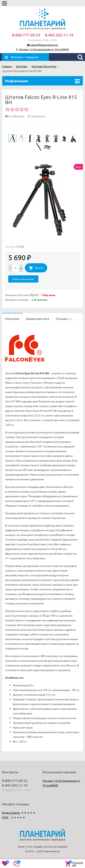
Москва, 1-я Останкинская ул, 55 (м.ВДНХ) (44, 49)
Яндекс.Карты (11, 813)
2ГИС (5, 817)
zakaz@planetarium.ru (44, 45)
